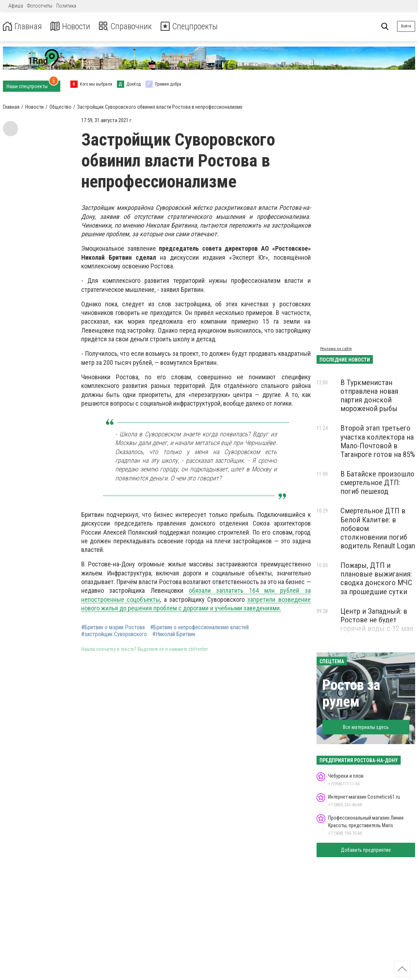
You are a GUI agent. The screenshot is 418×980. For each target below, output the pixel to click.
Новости (72, 27)
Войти (406, 26)
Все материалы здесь (366, 727)
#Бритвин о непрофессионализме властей (199, 627)
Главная (23, 27)
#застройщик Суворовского (114, 634)
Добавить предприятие (366, 850)
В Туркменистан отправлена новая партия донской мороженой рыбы (369, 396)
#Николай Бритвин (174, 634)
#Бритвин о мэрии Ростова (113, 627)
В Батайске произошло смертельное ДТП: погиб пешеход (377, 483)
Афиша (16, 6)
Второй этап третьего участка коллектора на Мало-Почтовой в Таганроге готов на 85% (378, 441)
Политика (66, 6)
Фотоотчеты (40, 6)
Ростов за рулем (351, 693)
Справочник (128, 27)
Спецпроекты (193, 27)
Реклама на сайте (336, 349)
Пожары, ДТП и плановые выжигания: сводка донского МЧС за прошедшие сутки (376, 578)
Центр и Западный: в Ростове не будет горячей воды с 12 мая (377, 620)
